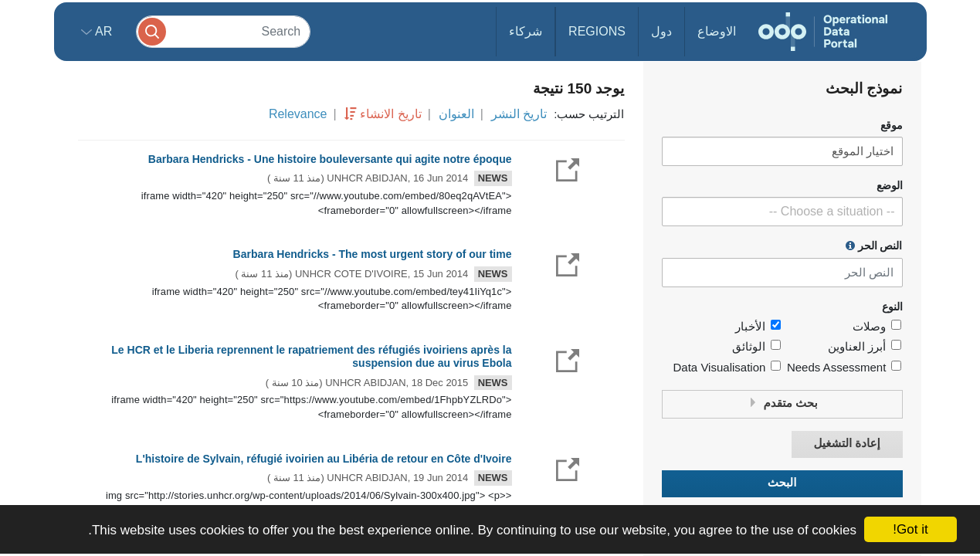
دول (661, 31)
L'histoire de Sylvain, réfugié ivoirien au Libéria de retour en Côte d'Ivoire (324, 459)
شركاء (526, 31)
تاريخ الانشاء (390, 114)
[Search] (223, 31)
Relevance (298, 114)
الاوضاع (717, 31)
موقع (892, 125)
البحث (782, 483)
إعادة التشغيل (846, 444)
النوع (892, 307)
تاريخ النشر (519, 114)
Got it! (910, 529)
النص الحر (874, 246)
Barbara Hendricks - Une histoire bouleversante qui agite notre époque (330, 159)
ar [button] (102, 31)
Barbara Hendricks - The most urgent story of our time (373, 254)
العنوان (456, 114)
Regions (597, 31)
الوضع (890, 186)
